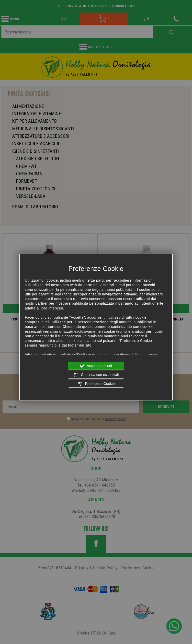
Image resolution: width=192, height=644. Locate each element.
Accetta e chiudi (96, 366)
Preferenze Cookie (96, 384)
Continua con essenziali (96, 375)
